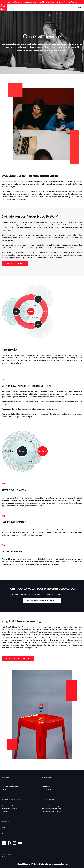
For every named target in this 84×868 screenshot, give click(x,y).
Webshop (5, 811)
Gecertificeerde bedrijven (10, 806)
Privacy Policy (6, 854)
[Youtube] (20, 843)
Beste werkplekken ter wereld (52, 811)
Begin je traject (15, 264)
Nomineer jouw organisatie (11, 809)
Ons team (5, 789)
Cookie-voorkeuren (8, 857)
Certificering (46, 787)
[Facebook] (9, 843)
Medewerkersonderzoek (50, 784)
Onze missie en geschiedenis (11, 784)
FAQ (3, 833)
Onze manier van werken (10, 787)
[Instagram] (15, 843)
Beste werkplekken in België (51, 806)
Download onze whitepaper (42, 600)
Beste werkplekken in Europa (51, 809)
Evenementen (6, 830)
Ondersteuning (47, 789)
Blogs (4, 828)
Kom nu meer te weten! (18, 659)
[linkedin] (4, 843)
